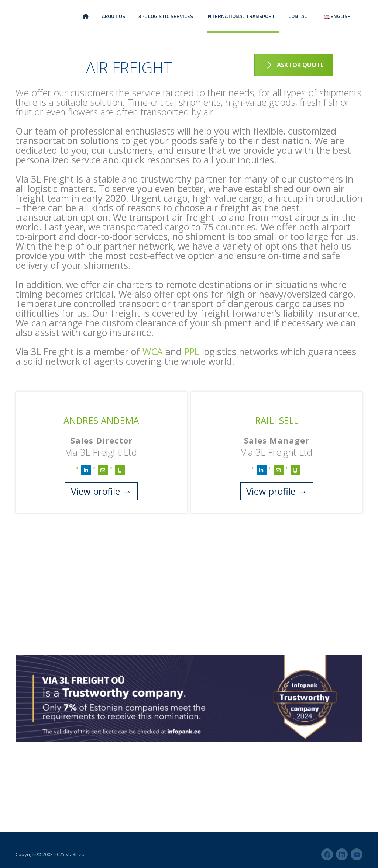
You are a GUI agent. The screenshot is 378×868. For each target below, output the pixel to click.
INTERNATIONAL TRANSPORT (241, 16)
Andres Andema (101, 420)
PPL (192, 351)
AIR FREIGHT (129, 67)
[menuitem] (337, 16)
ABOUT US (114, 16)
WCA (153, 351)
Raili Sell (277, 420)
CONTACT (299, 16)
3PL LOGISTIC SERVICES (166, 16)
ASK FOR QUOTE (294, 65)
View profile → (101, 491)
